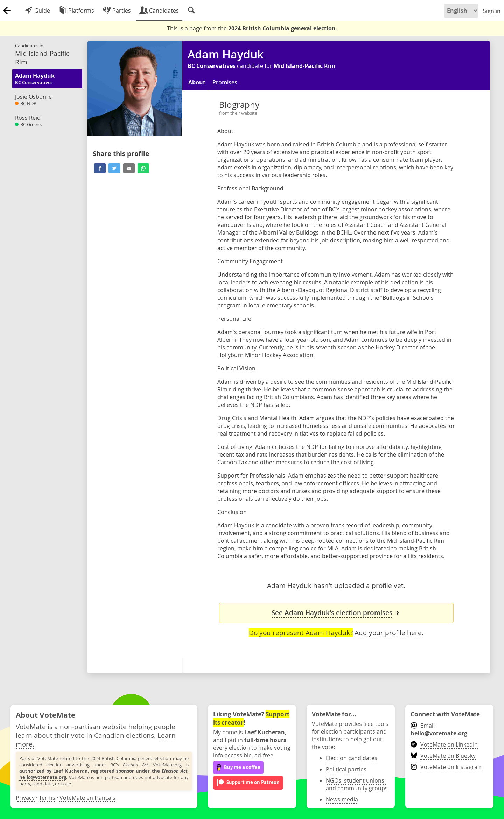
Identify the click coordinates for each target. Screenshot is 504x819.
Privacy (25, 798)
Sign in (492, 11)
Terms (47, 798)
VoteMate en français (87, 798)
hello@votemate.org (43, 777)
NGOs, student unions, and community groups (357, 784)
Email (439, 729)
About (197, 82)
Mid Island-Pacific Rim (304, 66)
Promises (225, 82)
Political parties (346, 769)
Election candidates (352, 758)
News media (342, 799)
